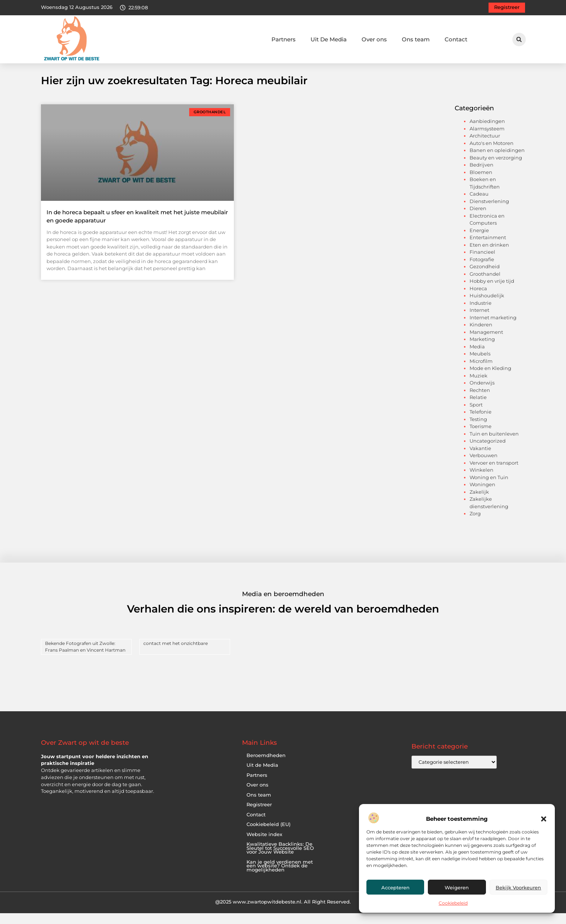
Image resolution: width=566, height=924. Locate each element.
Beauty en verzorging (496, 168)
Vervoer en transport (494, 474)
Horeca (478, 299)
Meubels (480, 364)
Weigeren (457, 887)
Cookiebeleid (453, 903)
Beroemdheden (266, 766)
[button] (544, 819)
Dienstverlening (489, 212)
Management (486, 343)
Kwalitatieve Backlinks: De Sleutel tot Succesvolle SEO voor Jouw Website (280, 859)
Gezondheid (485, 277)
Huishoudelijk (487, 306)
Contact (456, 39)
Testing (478, 430)
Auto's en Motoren (492, 154)
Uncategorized (488, 452)
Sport (476, 415)
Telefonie (481, 423)
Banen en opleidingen (497, 161)
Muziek (478, 386)
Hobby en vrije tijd (492, 292)
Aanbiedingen (487, 132)
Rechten (480, 401)
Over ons (374, 39)
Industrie (481, 314)
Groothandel (485, 285)
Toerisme (481, 437)
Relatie (478, 408)
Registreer (259, 815)
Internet (479, 321)
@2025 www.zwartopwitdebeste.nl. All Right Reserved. (283, 912)
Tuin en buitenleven (494, 444)
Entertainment (488, 248)
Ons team (416, 39)
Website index (264, 845)
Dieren (478, 219)
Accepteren (395, 887)
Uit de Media (262, 776)
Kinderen (481, 335)
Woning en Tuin (489, 488)
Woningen (482, 495)
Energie (479, 241)
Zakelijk (479, 503)
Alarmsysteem (487, 139)
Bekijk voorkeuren (518, 887)
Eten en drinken (489, 256)
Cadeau (479, 205)
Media (477, 357)
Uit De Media (329, 39)
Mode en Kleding (490, 379)
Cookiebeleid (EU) (268, 835)
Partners (284, 39)
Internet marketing (493, 328)
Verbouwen (484, 466)
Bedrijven (481, 175)
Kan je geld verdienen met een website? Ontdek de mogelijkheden (280, 876)
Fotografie (482, 270)
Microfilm (481, 372)
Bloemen (481, 183)
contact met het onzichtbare (176, 654)
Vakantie (480, 459)
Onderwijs (482, 393)
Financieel (482, 263)
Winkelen (481, 481)
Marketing (482, 350)
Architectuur (485, 146)
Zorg (475, 524)
